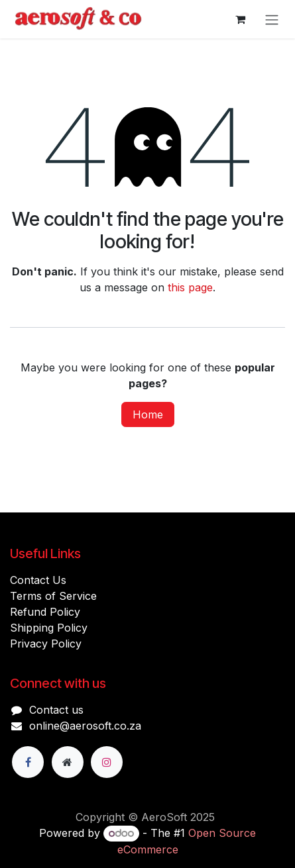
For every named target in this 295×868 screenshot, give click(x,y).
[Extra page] (68, 762)
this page (190, 287)
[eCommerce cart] (240, 19)
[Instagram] (107, 762)
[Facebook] (28, 762)
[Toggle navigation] (272, 19)
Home (148, 414)
